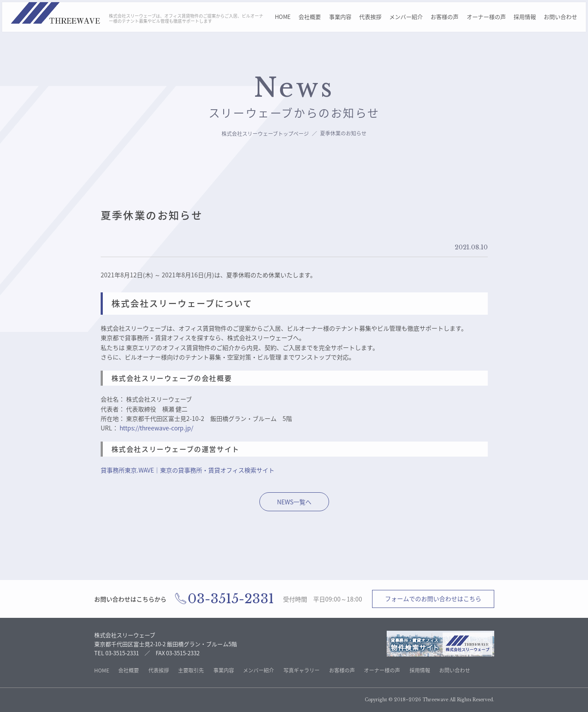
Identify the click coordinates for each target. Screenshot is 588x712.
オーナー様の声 (486, 17)
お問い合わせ (560, 17)
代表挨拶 (370, 17)
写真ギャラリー (302, 670)
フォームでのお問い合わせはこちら (433, 598)
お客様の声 (445, 17)
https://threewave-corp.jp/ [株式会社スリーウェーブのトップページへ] (156, 428)
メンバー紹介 (406, 17)
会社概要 (310, 17)
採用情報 (525, 17)
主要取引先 (191, 670)
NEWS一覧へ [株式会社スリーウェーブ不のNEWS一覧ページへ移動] (294, 502)
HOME (283, 17)
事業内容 (340, 17)
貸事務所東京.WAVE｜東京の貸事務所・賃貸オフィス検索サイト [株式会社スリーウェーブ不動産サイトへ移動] (188, 470)
